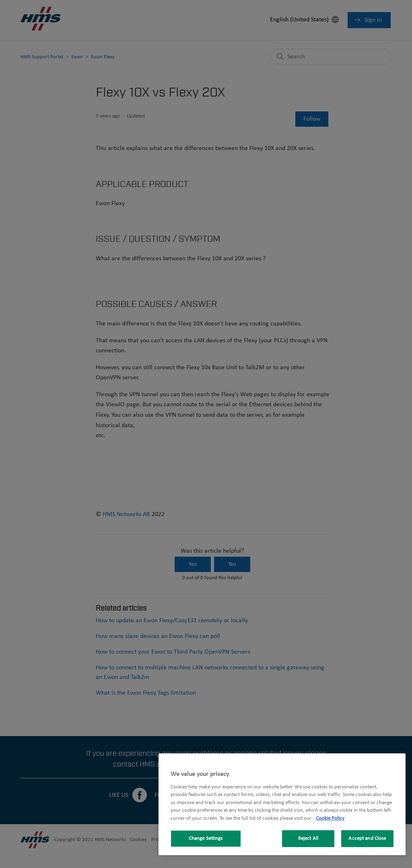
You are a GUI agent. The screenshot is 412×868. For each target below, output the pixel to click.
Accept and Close (367, 838)
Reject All (308, 838)
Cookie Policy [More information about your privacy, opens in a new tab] (330, 818)
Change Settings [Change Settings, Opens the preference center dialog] (206, 838)
